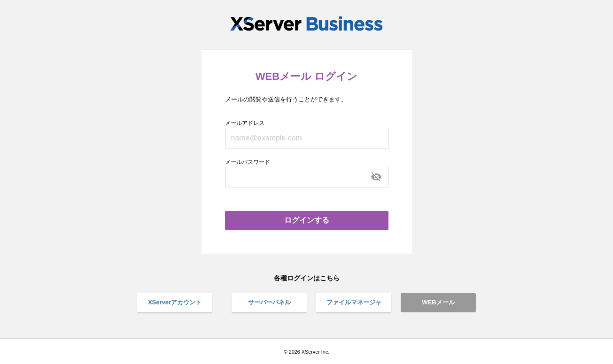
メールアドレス (245, 123)
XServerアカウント (175, 302)
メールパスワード (248, 162)
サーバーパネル (269, 302)
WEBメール (438, 302)
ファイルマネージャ (354, 302)
